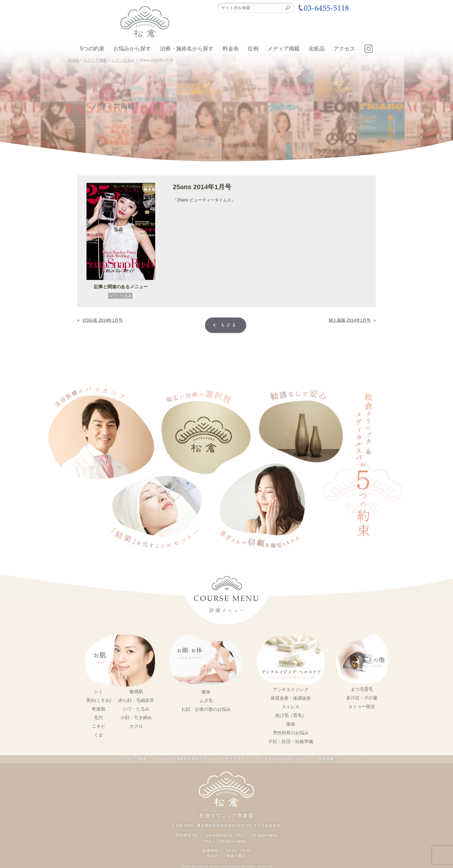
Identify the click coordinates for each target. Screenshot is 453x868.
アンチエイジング (291, 690)
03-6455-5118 (219, 835)
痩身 (206, 692)
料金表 (231, 49)
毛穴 (98, 718)
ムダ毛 (206, 701)
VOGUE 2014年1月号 (103, 320)
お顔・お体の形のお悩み (206, 709)
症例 (253, 49)
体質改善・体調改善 (291, 698)
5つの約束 (92, 49)
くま (98, 735)
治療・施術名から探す (187, 49)
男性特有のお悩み (291, 733)
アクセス (344, 49)
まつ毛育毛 (362, 689)
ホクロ (136, 726)
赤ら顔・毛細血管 (136, 700)
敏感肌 (136, 692)
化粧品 (317, 49)
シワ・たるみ (120, 296)
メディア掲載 (283, 49)
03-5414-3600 (264, 835)
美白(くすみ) (99, 700)
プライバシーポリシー (283, 759)
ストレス (291, 707)
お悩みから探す (132, 49)
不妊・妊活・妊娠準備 (291, 741)
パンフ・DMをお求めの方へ (186, 759)
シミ (98, 692)
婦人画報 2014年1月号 (350, 320)
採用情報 (326, 759)
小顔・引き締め (136, 718)
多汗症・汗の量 (362, 698)
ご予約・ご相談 (133, 759)
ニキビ (99, 726)
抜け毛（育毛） (291, 716)
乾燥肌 (99, 709)
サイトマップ (237, 759)
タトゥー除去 (362, 707)
